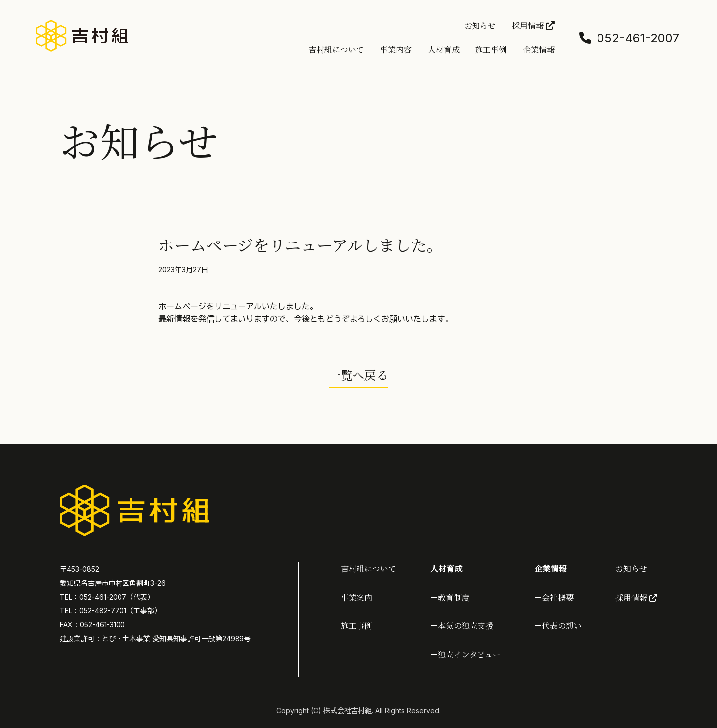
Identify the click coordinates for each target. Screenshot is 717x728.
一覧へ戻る (358, 375)
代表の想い (562, 626)
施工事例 (491, 50)
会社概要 (558, 597)
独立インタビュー (469, 655)
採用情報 (533, 26)
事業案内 (357, 597)
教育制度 (454, 597)
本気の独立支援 (466, 626)
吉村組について (336, 50)
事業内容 (396, 50)
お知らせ (480, 26)
